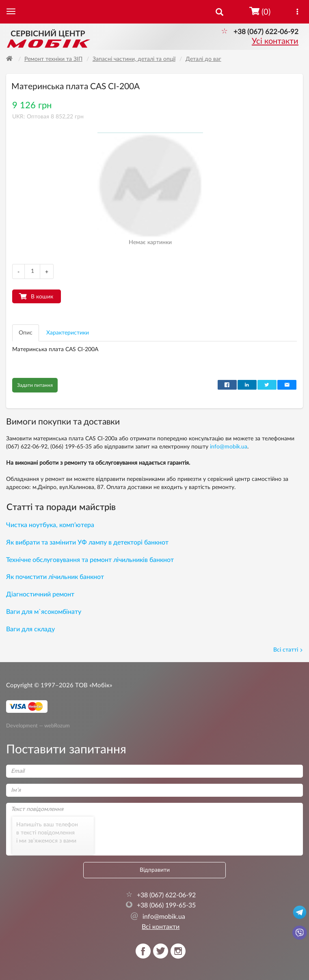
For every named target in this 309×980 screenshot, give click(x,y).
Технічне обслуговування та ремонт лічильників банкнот (90, 560)
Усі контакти (275, 41)
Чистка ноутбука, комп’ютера (50, 525)
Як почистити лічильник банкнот (55, 577)
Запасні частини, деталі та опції (134, 59)
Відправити (155, 870)
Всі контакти (161, 927)
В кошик (42, 297)
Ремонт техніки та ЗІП (53, 59)
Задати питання (35, 385)
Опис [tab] (26, 333)
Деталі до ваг (203, 59)
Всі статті (288, 650)
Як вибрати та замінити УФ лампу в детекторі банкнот (87, 543)
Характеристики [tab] (68, 333)
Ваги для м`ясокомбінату (44, 612)
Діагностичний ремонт (40, 594)
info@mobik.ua (229, 447)
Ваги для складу (30, 629)
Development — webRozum (38, 725)
